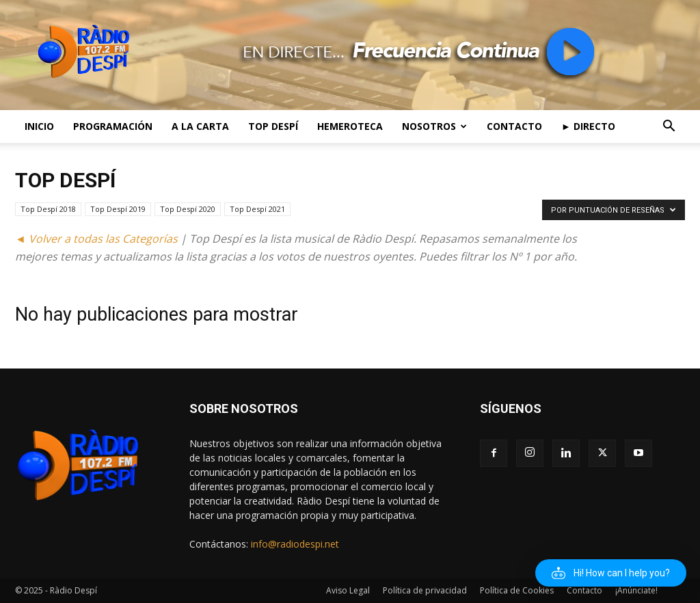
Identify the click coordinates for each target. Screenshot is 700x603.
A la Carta (200, 126)
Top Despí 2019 (118, 209)
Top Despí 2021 (257, 209)
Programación (113, 126)
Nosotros (434, 126)
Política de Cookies (517, 590)
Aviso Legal (348, 590)
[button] (669, 128)
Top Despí (273, 126)
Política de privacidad (425, 590)
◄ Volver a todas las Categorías (96, 239)
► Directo (588, 126)
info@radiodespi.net (295, 544)
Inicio (39, 126)
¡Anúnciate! (636, 590)
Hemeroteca (350, 126)
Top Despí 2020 (188, 209)
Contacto (514, 126)
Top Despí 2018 (48, 209)
